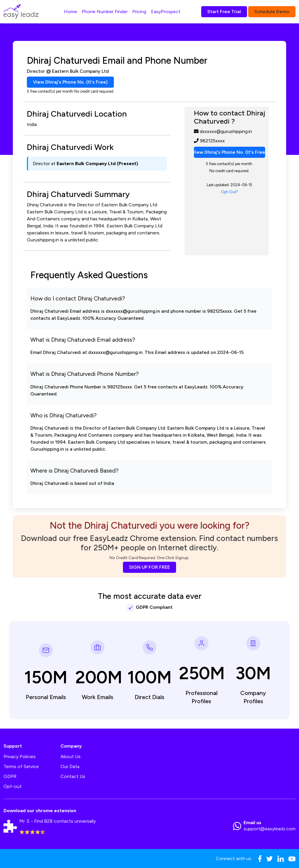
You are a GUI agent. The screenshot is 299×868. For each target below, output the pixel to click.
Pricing (139, 12)
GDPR (10, 776)
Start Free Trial (224, 12)
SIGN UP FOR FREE (149, 567)
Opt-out (13, 786)
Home (71, 12)
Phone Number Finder (105, 12)
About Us (71, 757)
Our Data (70, 766)
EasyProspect (166, 12)
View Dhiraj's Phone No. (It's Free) (70, 82)
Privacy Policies (20, 757)
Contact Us (73, 776)
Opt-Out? (230, 192)
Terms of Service (21, 766)
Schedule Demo (272, 12)
